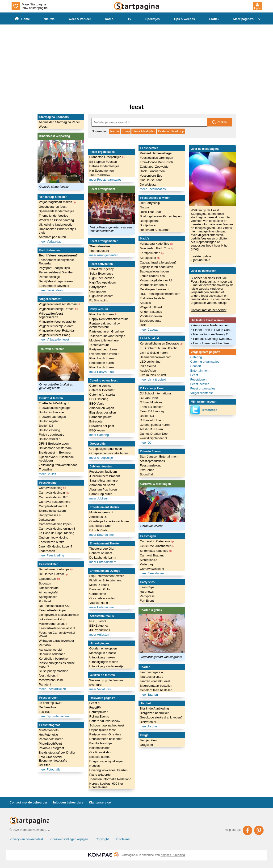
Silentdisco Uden (101, 526)
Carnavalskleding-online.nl (57, 529)
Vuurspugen (98, 291)
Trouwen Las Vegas (52, 417)
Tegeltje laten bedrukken (157, 267)
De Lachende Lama (103, 558)
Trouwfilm (46, 469)
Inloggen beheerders (68, 802)
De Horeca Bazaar (53, 574)
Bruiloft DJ (46, 426)
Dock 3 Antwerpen (152, 171)
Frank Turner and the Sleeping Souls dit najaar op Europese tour (213, 343)
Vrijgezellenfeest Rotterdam (58, 331)
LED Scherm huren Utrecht (158, 348)
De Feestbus (48, 707)
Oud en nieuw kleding (54, 537)
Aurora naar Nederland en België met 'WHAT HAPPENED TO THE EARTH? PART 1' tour (213, 325)
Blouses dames (100, 757)
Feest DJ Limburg (152, 411)
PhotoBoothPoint (50, 744)
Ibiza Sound (148, 366)
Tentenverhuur (99, 345)
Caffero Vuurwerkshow (105, 721)
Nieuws (49, 19)
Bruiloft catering (50, 430)
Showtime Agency (102, 269)
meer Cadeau (149, 330)
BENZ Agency (99, 626)
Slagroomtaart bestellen (156, 686)
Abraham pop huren (52, 237)
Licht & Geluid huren (154, 353)
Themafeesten (100, 246)
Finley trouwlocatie (52, 435)
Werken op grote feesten (106, 680)
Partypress (147, 596)
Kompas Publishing (173, 855)
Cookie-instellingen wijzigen (69, 839)
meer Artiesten (99, 635)
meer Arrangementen (104, 255)
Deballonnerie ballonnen (106, 739)
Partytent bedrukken (103, 349)
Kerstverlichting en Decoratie (161, 343)
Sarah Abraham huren (104, 481)
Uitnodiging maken (102, 657)
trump (126, 131)
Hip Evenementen (102, 171)
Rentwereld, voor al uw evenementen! (105, 325)
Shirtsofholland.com (52, 511)
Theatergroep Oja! (102, 549)
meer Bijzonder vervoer (55, 716)
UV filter (44, 765)
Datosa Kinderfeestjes (104, 166)
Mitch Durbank (99, 585)
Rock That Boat (150, 212)
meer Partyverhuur (102, 372)
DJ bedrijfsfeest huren (155, 425)
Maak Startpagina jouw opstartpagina (30, 6)
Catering (196, 357)
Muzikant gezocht (101, 512)
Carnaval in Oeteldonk (157, 541)
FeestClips (147, 587)
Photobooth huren (51, 739)
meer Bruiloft (48, 474)
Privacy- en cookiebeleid (26, 839)
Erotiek (214, 19)
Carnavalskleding (52, 488)
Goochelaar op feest (53, 207)
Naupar (145, 207)
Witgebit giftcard (151, 307)
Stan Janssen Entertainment (159, 456)
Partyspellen (98, 287)
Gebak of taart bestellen (156, 690)
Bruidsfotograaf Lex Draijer (57, 752)
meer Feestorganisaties (105, 180)
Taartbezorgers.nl (152, 672)
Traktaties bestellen (153, 298)
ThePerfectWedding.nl (54, 403)
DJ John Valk (98, 530)
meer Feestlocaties (153, 189)
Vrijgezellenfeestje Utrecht (59, 309)
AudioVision (148, 371)
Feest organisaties (203, 388)
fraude (115, 131)
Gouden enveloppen (103, 648)
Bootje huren (149, 225)
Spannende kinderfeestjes (57, 211)
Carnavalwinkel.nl (152, 569)
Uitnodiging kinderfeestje (56, 225)
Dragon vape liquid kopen (107, 761)
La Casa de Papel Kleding (57, 533)
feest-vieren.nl (49, 675)
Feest (194, 375)
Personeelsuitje (49, 277)
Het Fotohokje (48, 735)
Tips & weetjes (184, 19)
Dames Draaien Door (154, 434)
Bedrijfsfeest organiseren (56, 281)
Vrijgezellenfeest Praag (55, 335)
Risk (143, 325)
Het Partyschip (150, 203)
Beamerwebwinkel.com (156, 357)
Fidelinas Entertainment (106, 580)
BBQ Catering (99, 399)
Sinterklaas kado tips (156, 551)
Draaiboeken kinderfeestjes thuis (58, 231)
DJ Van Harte (149, 398)
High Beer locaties (102, 278)
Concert (196, 366)
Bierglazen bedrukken (155, 713)
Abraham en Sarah (102, 485)
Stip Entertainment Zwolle (107, 576)
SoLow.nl (45, 583)
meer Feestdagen (152, 573)
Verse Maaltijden (144, 131)
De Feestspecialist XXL (55, 606)
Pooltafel (45, 601)
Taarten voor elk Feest (155, 681)
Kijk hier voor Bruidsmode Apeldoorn (56, 459)
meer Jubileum (99, 498)
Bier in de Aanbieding (154, 708)
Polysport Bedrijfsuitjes (55, 268)
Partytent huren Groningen (107, 331)
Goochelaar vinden (102, 598)
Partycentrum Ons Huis (105, 734)
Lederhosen (47, 551)
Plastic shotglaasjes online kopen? (57, 665)
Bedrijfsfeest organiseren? (58, 255)
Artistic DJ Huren (151, 429)
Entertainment (200, 371)
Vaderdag (146, 564)
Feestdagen (199, 379)
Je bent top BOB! (51, 703)
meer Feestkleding (52, 555)
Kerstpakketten (152, 253)
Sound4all (147, 474)
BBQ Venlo (97, 404)
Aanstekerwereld (50, 650)
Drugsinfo (147, 745)
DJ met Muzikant (151, 402)
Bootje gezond (150, 221)
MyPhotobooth (49, 730)
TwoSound (147, 470)
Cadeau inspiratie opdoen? (158, 262)
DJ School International (156, 393)
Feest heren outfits (52, 542)
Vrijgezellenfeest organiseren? (51, 315)
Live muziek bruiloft (153, 375)
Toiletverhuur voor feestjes (107, 336)
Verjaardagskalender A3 (156, 280)
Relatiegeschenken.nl (155, 289)
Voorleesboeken (151, 316)
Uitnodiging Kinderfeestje (107, 666)
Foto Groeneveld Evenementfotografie (53, 759)
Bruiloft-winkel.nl (50, 439)
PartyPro (45, 645)
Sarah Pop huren (101, 494)
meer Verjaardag (50, 241)
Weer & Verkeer (80, 19)
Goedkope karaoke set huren (109, 521)
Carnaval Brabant (152, 555)
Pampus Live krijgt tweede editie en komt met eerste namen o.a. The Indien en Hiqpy (213, 339)
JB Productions (100, 630)
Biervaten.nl (148, 722)
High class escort (101, 296)
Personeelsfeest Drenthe (56, 272)
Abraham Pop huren (103, 489)
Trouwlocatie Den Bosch (156, 162)
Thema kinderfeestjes (54, 216)
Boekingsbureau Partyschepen (161, 216)
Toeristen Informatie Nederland (110, 779)
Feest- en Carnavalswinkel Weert (57, 634)
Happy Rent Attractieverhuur (109, 319)
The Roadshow (100, 175)
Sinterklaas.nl (149, 560)
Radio (109, 19)
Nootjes (95, 766)
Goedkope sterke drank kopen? (161, 717)
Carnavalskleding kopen (55, 524)
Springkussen (48, 597)
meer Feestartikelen (52, 689)
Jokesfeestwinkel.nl (52, 619)
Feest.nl (95, 703)
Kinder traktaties (151, 312)
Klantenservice (100, 802)
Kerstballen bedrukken (54, 659)
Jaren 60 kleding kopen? (56, 546)
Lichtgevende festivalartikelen (59, 615)
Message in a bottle (103, 653)
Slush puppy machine (54, 671)
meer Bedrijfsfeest (51, 290)
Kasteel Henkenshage (156, 153)
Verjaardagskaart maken (57, 202)
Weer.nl (44, 127)
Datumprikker (99, 712)
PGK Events (98, 621)
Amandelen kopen (102, 408)
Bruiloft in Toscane (51, 412)
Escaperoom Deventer (54, 286)
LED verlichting (150, 362)
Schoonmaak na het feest (107, 725)
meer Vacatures (100, 689)
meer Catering (99, 435)
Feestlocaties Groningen (157, 158)
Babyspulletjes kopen (154, 271)
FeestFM (95, 708)
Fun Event (147, 601)
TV (129, 19)
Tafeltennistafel (49, 588)
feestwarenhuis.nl (51, 680)
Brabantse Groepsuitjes (107, 157)
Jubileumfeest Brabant (105, 476)
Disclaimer (124, 839)
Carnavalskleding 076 (54, 497)
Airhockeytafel (49, 592)
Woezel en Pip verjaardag (57, 220)
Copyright (102, 839)
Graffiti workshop (101, 752)
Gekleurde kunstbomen (158, 546)
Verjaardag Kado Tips (156, 244)
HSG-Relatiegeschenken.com (160, 294)
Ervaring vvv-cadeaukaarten (109, 770)
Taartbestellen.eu (152, 677)
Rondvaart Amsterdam (155, 230)
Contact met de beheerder (209, 310)
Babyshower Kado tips (56, 569)
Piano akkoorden (101, 775)
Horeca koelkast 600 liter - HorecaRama (107, 785)
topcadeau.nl (50, 579)
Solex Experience (101, 274)
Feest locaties (200, 384)
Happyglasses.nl (50, 515)
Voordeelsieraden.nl (153, 285)
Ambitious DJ (99, 517)
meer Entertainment (103, 535)
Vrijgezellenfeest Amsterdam (60, 304)
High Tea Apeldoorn (103, 282)
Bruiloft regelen (49, 421)
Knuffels (145, 303)
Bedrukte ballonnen (52, 654)
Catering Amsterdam (103, 395)
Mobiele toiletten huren (105, 340)
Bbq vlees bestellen (103, 412)
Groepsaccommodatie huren (109, 453)
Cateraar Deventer (102, 390)
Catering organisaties (205, 362)
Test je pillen (148, 740)
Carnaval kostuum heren (56, 502)
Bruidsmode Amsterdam (55, 448)
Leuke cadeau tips (152, 276)
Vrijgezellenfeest (202, 393)
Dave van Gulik (100, 589)
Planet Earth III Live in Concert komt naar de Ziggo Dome (213, 330)
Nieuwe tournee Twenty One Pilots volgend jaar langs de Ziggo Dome (213, 334)
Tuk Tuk (44, 712)
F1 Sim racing (99, 300)
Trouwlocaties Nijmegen (55, 408)
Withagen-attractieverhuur (57, 641)
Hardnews (147, 592)
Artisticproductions (152, 461)
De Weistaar (148, 185)
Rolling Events (99, 716)
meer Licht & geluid (153, 379)
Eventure (96, 685)
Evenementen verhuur (105, 354)
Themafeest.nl (99, 251)
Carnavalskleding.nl (54, 493)
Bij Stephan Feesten (103, 162)
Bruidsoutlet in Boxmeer (55, 452)
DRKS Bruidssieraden (54, 444)
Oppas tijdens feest (103, 730)
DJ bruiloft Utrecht (152, 420)
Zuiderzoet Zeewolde (154, 167)
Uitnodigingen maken (104, 662)
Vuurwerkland (99, 603)
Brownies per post (102, 426)
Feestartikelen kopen (53, 610)
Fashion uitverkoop (171, 131)
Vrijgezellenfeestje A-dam (56, 326)
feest (136, 107)
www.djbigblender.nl (153, 438)
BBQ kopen (97, 430)
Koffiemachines (100, 748)
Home (22, 19)
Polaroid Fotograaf (52, 748)
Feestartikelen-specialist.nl (57, 628)
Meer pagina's (248, 19)
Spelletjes (153, 19)
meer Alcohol (149, 726)
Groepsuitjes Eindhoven (106, 449)
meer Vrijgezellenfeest (54, 339)
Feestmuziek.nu (151, 465)
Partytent (45, 684)
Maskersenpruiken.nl (53, 624)
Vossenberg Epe (151, 176)
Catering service (101, 386)
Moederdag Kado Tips (157, 248)
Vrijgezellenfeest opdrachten (58, 322)
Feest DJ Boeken (152, 407)
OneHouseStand (151, 180)
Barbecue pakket (101, 417)
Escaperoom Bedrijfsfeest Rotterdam (56, 262)
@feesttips (204, 410)
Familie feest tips (101, 743)
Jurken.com (47, 520)
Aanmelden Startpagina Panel (59, 122)
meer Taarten (149, 695)
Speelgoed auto (151, 321)
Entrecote (96, 421)
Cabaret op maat (101, 553)
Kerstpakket (150, 258)
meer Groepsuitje (101, 458)
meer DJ (146, 443)
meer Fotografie (50, 769)
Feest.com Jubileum (103, 472)
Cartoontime (98, 594)
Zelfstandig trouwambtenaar (58, 465)
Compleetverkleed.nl (53, 506)
